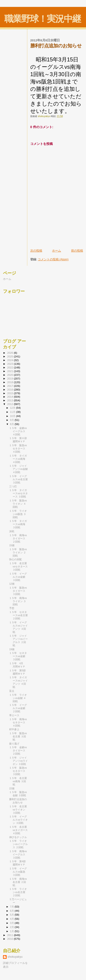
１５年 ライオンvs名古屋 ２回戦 (18, 892)
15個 (12, 545)
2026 (10, 353)
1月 (12, 931)
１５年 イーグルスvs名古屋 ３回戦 (18, 479)
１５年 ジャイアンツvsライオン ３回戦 (18, 761)
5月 (12, 915)
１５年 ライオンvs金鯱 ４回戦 (18, 698)
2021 (10, 371)
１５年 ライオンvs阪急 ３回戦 (18, 514)
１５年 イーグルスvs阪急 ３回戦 (18, 872)
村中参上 (14, 729)
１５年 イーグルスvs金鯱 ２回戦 (18, 708)
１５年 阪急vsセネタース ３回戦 (18, 771)
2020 (10, 375)
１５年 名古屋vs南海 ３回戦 (18, 781)
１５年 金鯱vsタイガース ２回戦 (18, 750)
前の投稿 (77, 251)
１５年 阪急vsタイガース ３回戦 (18, 591)
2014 (10, 397)
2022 (10, 367)
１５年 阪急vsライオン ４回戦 (18, 504)
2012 (10, 404)
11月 (13, 412)
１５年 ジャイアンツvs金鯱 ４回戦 (18, 469)
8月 (12, 424)
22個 (12, 788)
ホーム (57, 251)
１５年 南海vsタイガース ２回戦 (18, 538)
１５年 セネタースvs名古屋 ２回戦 (18, 615)
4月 (12, 919)
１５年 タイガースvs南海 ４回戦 (18, 459)
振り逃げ (14, 744)
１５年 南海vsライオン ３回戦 (18, 601)
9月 (12, 420)
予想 (12, 608)
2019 (10, 378)
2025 (10, 356)
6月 (12, 911)
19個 (12, 649)
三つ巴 (13, 486)
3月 (12, 923)
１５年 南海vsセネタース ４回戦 (18, 722)
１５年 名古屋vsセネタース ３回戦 (18, 566)
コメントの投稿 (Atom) (53, 259)
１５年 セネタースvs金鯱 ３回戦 (18, 656)
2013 (10, 400)
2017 (10, 386)
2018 (10, 382)
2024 (10, 360)
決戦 (12, 531)
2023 (10, 364)
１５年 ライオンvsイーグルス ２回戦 (18, 844)
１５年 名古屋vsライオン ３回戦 (18, 810)
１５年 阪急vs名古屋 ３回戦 (18, 736)
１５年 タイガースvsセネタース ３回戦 (18, 493)
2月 (12, 927)
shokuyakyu (15, 957)
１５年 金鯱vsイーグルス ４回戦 (18, 431)
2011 (10, 935)
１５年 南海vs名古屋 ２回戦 (18, 882)
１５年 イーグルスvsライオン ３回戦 (18, 820)
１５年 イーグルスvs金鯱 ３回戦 (18, 577)
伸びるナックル (18, 837)
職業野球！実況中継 (43, 19)
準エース (14, 715)
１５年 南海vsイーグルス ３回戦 (18, 854)
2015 (10, 393)
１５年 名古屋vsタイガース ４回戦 (18, 830)
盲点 (12, 691)
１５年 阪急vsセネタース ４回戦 (18, 448)
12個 (12, 584)
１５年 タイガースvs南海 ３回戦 (18, 524)
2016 (10, 389)
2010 (10, 939)
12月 (13, 408)
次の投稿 (36, 251)
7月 (12, 907)
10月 (13, 416)
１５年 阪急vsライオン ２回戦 (18, 552)
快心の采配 (15, 559)
